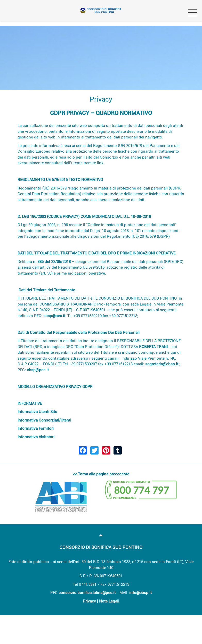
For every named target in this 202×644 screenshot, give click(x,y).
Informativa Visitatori (36, 437)
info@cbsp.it (140, 593)
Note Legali (109, 601)
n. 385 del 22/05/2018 (52, 262)
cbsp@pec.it (54, 316)
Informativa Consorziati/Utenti (44, 420)
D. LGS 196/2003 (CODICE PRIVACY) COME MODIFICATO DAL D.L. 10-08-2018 (84, 217)
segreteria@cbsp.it (162, 364)
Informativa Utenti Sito (37, 412)
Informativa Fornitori (36, 428)
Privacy (89, 601)
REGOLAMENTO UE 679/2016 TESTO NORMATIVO (60, 180)
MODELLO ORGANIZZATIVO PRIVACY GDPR (55, 387)
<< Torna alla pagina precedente (101, 474)
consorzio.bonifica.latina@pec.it (87, 593)
